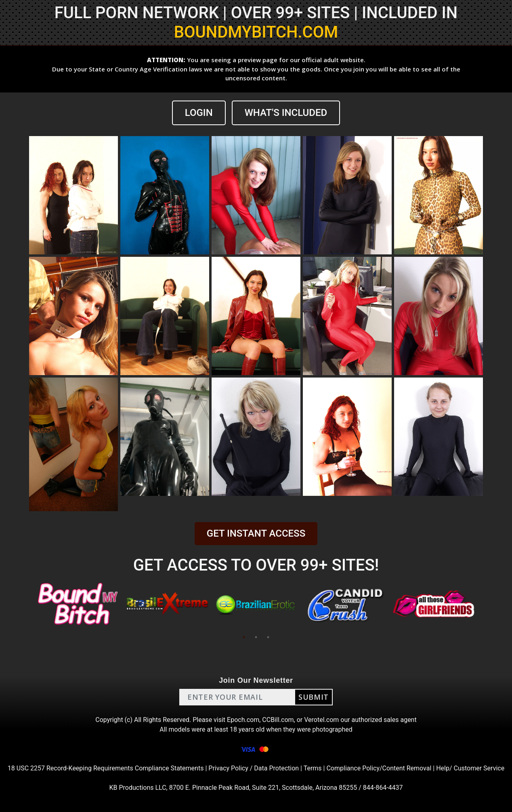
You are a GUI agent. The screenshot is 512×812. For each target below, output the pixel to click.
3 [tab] (268, 637)
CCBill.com (278, 720)
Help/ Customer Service (470, 768)
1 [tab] (244, 637)
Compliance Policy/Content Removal (379, 768)
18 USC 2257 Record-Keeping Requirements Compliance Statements (106, 768)
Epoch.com (243, 720)
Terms (313, 768)
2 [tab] (256, 637)
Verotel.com (321, 720)
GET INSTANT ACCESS (256, 533)
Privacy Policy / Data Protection (254, 768)
